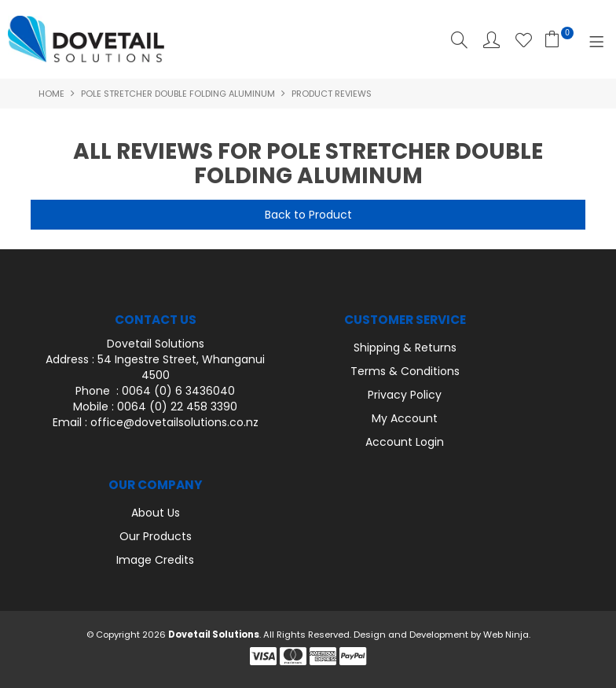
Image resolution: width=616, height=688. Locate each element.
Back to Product (308, 215)
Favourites (524, 40)
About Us (156, 513)
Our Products (156, 536)
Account (491, 40)
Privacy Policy (405, 395)
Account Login (405, 442)
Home (51, 94)
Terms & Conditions (405, 371)
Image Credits (155, 560)
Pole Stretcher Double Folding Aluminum (178, 94)
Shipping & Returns (405, 348)
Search (459, 40)
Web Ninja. (507, 635)
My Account (405, 418)
